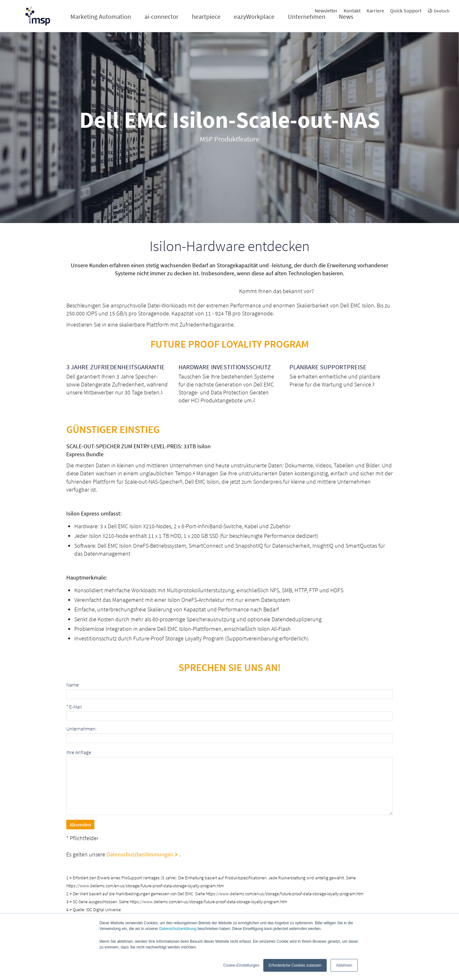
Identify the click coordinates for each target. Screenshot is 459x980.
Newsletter (326, 11)
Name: (73, 685)
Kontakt (352, 11)
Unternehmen (307, 16)
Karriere (375, 11)
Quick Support (406, 11)
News (346, 16)
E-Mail (74, 707)
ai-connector (161, 16)
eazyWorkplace (254, 16)
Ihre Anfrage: (79, 752)
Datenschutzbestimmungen (140, 854)
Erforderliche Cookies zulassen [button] (295, 965)
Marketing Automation (101, 16)
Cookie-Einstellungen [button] (241, 965)
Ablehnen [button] (344, 965)
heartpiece (206, 16)
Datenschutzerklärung (178, 929)
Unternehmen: (82, 729)
